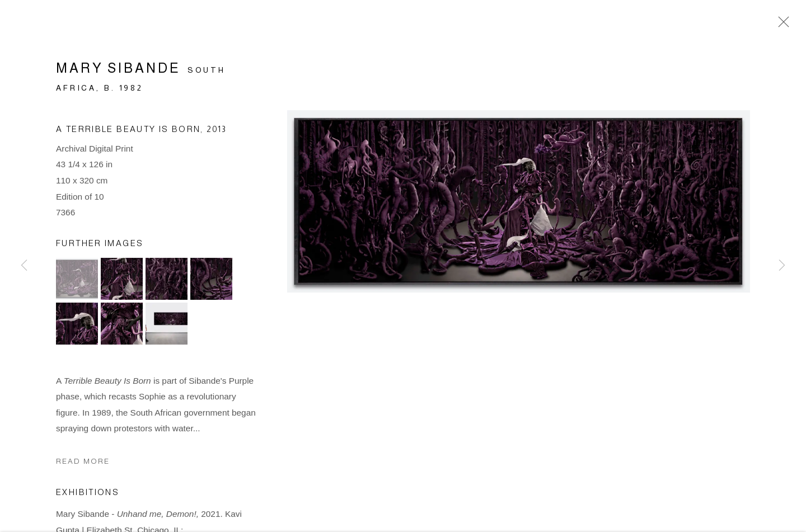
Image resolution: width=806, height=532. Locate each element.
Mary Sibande (118, 70)
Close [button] (781, 25)
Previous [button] (24, 266)
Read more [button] (83, 463)
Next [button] (782, 266)
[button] (77, 281)
